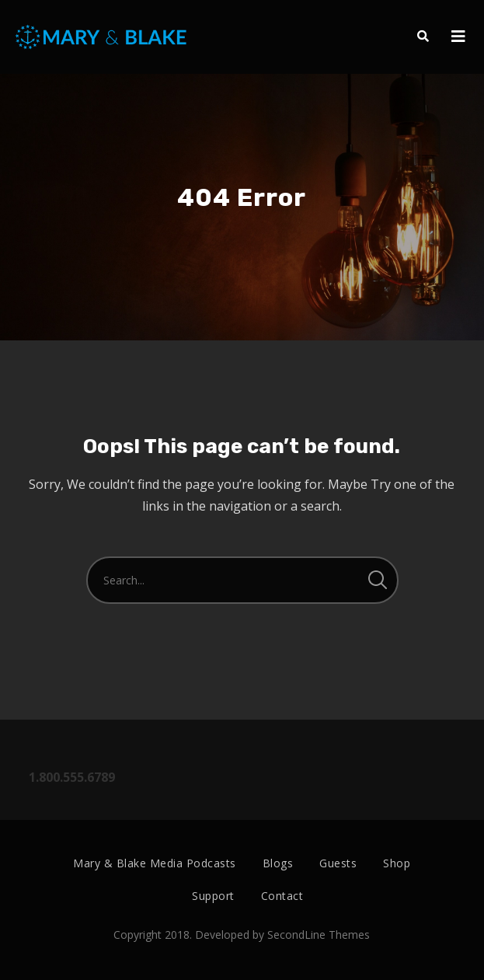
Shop (397, 863)
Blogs (278, 863)
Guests (338, 863)
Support (213, 896)
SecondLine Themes (319, 935)
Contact (282, 896)
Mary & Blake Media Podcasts (155, 863)
